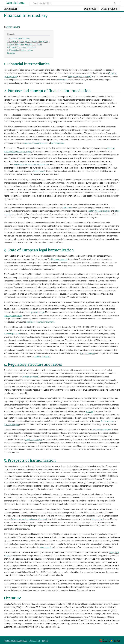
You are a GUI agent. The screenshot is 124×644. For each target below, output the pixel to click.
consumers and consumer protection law (31, 165)
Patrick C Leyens (13, 27)
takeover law (97, 519)
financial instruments (13, 315)
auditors (28, 143)
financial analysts (40, 143)
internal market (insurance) (80, 76)
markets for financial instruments (40, 322)
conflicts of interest (42, 357)
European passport (59, 259)
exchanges (63, 80)
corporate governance (102, 430)
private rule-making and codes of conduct (29, 519)
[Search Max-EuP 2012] (74, 3)
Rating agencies (108, 421)
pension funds (38, 171)
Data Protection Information (16, 640)
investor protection (31, 377)
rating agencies (58, 143)
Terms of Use (35, 640)
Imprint (45, 640)
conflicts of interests (34, 439)
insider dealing (37, 312)
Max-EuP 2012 (15, 3)
